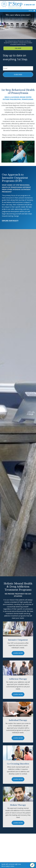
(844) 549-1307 (29, 5)
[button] (31, 11)
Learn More (18, 653)
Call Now (18, 48)
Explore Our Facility (10, 221)
